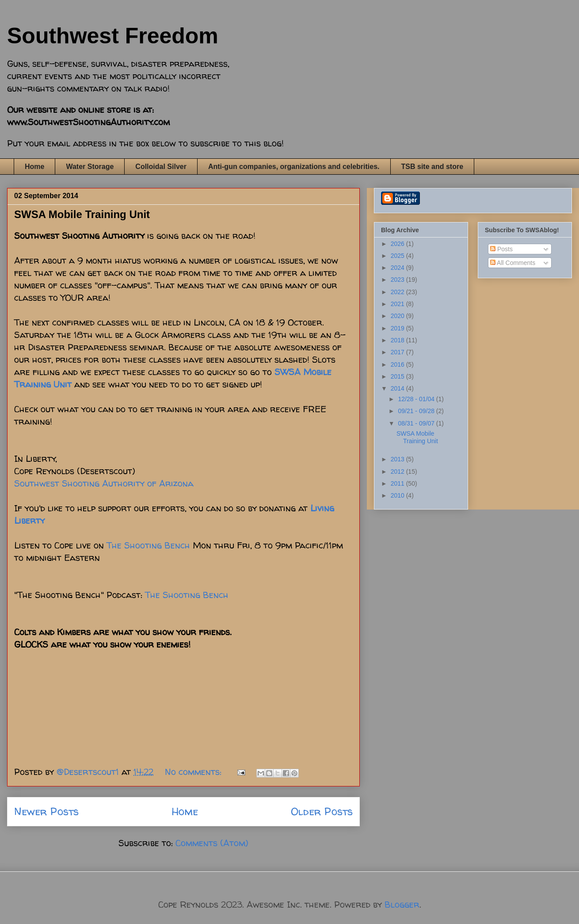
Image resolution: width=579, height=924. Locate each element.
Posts (501, 249)
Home (34, 167)
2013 (398, 459)
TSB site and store (432, 167)
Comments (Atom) (212, 843)
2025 (398, 256)
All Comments (513, 263)
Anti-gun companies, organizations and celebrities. (294, 167)
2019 (398, 328)
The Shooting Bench (148, 545)
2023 (398, 280)
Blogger (402, 904)
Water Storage (90, 167)
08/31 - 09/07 (417, 423)
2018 (398, 340)
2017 (398, 352)
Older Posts (322, 811)
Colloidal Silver (161, 167)
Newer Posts (46, 811)
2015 (398, 376)
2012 (398, 472)
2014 (398, 388)
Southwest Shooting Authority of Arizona (104, 483)
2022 (398, 292)
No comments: (194, 772)
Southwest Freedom (113, 36)
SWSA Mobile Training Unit (82, 214)
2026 (398, 244)
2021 (398, 304)
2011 (398, 483)
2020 (398, 316)
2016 (398, 364)
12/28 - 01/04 (417, 399)
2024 (398, 268)
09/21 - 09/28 (417, 411)
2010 (398, 495)
